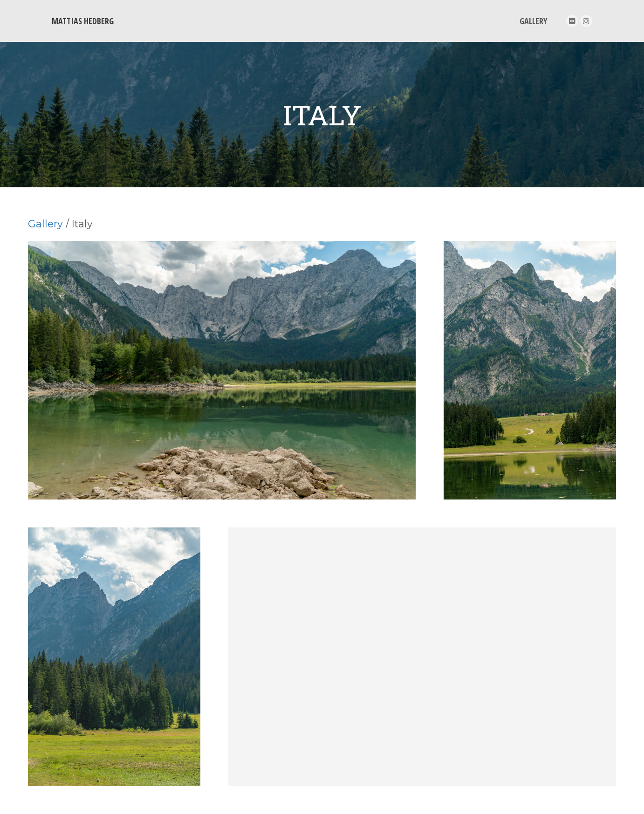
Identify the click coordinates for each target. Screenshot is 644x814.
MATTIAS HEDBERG (83, 21)
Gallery (45, 224)
